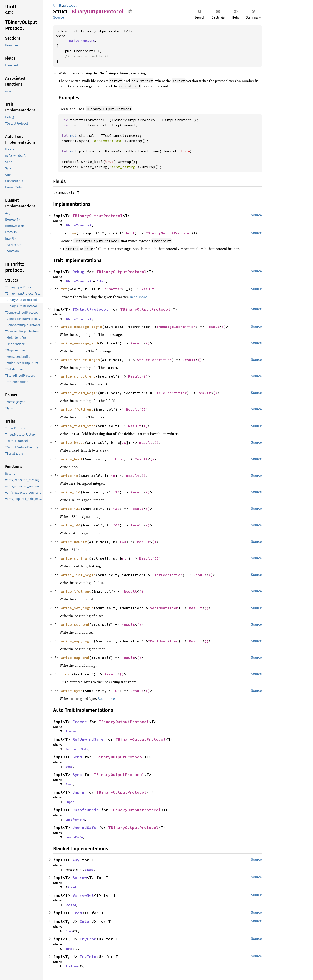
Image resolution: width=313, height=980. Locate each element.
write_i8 (70, 476)
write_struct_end (78, 376)
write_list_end (76, 591)
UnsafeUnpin (86, 810)
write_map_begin (77, 641)
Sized (89, 870)
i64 (116, 525)
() (224, 327)
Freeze (80, 722)
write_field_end (77, 409)
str (125, 558)
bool (130, 233)
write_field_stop (78, 426)
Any (76, 860)
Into (84, 921)
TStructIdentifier (153, 360)
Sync (77, 775)
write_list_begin (78, 575)
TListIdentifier (166, 575)
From (77, 913)
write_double (74, 542)
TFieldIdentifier (170, 393)
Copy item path (130, 11)
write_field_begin (79, 393)
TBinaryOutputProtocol (97, 216)
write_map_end (75, 658)
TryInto (88, 957)
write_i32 (71, 509)
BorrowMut (83, 895)
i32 (116, 509)
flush (66, 674)
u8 (124, 442)
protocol (70, 5)
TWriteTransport (82, 40)
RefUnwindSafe (88, 739)
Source (59, 17)
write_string (74, 558)
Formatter (112, 289)
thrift (57, 5)
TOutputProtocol (90, 309)
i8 (113, 476)
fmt (64, 289)
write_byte (72, 691)
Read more (138, 297)
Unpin (78, 792)
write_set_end (75, 624)
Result (148, 289)
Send (77, 757)
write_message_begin (82, 327)
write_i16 (71, 492)
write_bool (72, 459)
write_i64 (71, 525)
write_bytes (73, 442)
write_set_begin (77, 608)
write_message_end (79, 343)
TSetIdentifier (163, 608)
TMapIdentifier (163, 641)
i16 (116, 492)
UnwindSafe (84, 827)
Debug (78, 272)
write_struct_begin (80, 360)
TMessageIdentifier (176, 327)
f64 (123, 542)
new (73, 233)
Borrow (80, 878)
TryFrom (88, 939)
